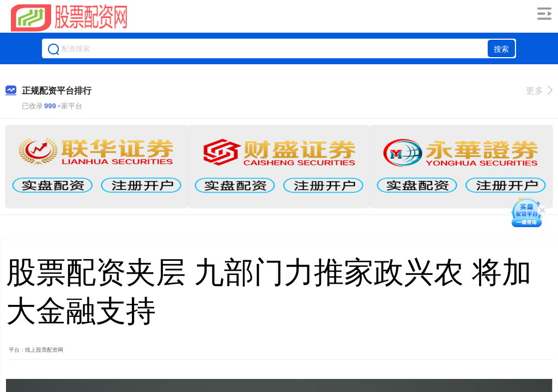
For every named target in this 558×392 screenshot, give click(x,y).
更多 (539, 91)
